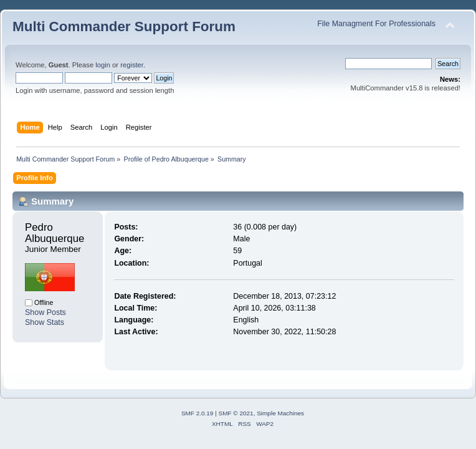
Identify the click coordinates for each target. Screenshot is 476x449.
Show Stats (45, 322)
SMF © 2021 (236, 413)
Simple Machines (280, 413)
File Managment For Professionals (376, 24)
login (103, 65)
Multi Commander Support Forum (124, 27)
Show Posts (45, 312)
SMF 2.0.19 (198, 413)
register (132, 65)
